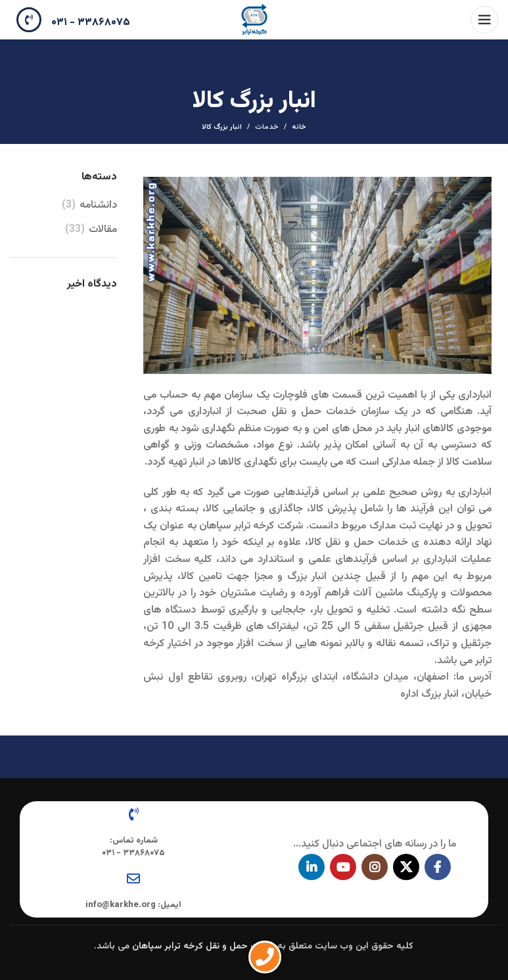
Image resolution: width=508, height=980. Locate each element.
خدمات (267, 127)
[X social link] (406, 867)
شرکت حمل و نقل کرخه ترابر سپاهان (203, 946)
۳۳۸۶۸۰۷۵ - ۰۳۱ (91, 23)
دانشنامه (98, 206)
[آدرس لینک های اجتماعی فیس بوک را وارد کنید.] (438, 867)
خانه (299, 128)
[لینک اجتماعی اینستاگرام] (375, 867)
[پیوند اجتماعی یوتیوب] (343, 867)
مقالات (103, 230)
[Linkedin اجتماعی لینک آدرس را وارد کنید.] (312, 867)
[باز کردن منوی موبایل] (484, 20)
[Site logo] (254, 20)
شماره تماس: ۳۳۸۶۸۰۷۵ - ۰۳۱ (133, 847)
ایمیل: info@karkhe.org (133, 905)
